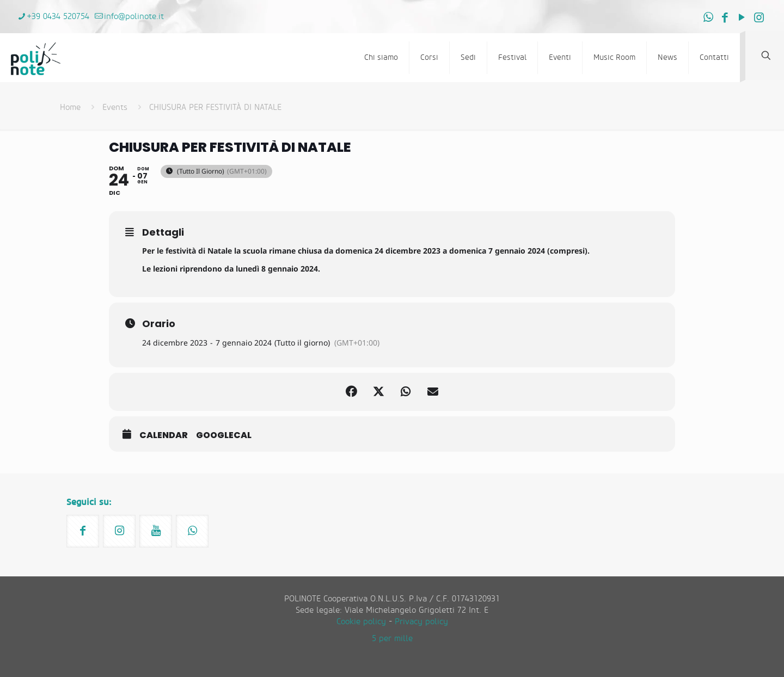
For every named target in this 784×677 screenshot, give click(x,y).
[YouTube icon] (742, 18)
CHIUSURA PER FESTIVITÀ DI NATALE (215, 107)
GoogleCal (224, 435)
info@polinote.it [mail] (134, 17)
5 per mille (392, 639)
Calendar (164, 435)
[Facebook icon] (725, 18)
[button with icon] (83, 531)
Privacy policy (421, 622)
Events (115, 107)
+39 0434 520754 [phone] (58, 17)
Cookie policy (361, 622)
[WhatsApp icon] (708, 18)
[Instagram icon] (759, 18)
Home (70, 107)
